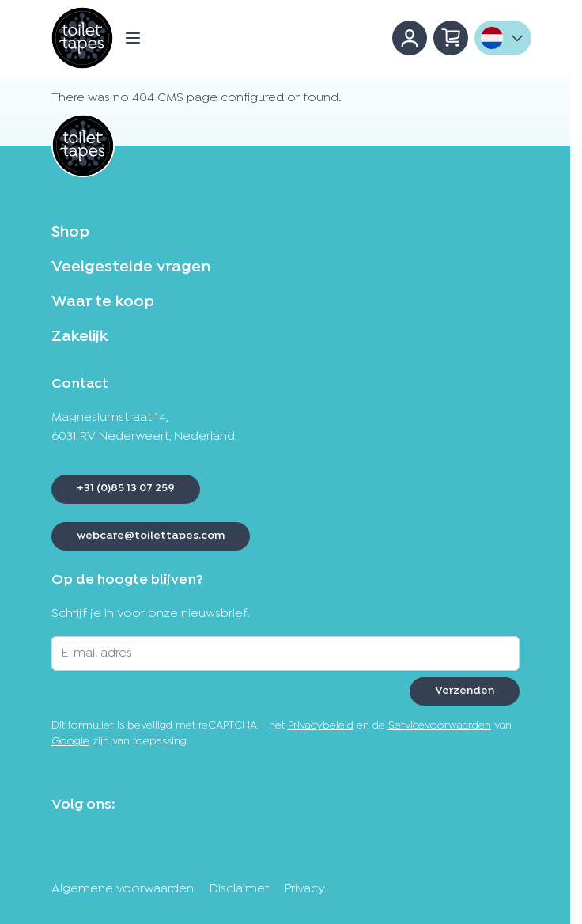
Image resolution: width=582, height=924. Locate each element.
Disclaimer (239, 889)
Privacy (305, 889)
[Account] (410, 38)
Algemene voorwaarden (123, 889)
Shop (70, 233)
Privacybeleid (321, 726)
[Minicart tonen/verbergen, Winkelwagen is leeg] (451, 38)
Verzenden (465, 691)
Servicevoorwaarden (440, 726)
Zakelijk (79, 337)
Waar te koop (103, 302)
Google (70, 742)
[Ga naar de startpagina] (82, 38)
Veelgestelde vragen (131, 267)
